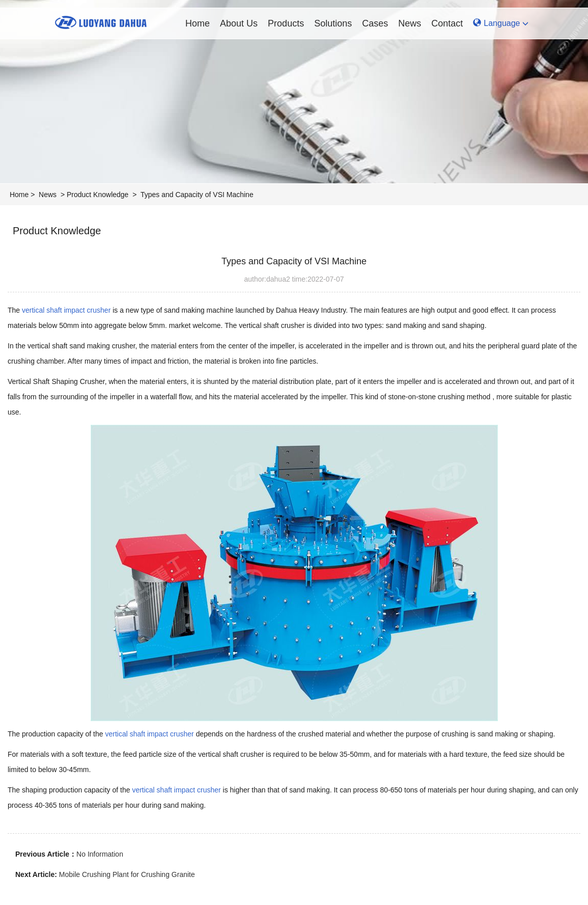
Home (198, 23)
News (410, 23)
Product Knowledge (97, 195)
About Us (239, 23)
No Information (100, 854)
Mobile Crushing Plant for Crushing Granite (127, 874)
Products (286, 23)
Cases (375, 23)
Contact (447, 23)
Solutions (333, 23)
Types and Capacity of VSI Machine (197, 195)
